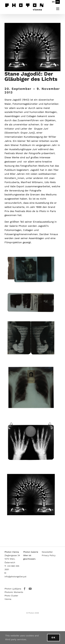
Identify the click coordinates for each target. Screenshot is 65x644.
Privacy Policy (49, 555)
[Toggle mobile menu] (58, 9)
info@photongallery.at (15, 577)
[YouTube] (30, 589)
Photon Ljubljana (13, 589)
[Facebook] (25, 589)
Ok (53, 637)
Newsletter (47, 552)
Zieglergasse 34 (12, 555)
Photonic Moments (14, 592)
